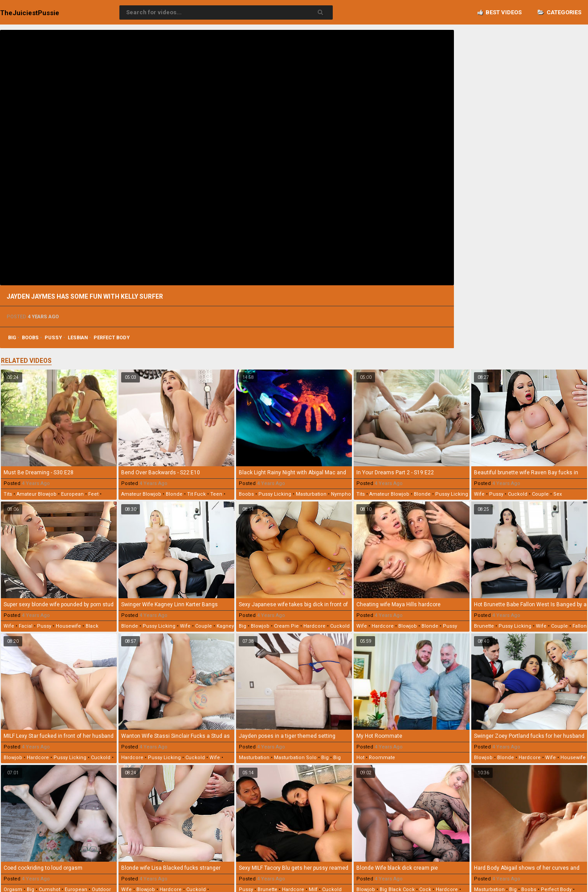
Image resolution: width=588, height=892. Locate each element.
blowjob (260, 626)
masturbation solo (295, 758)
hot (360, 758)
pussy (53, 338)
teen (216, 494)
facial (26, 626)
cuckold (518, 494)
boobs (30, 338)
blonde (174, 494)
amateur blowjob (37, 494)
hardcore (314, 626)
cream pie (286, 626)
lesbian (78, 338)
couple (540, 494)
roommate (382, 758)
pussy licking (275, 494)
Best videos (500, 12)
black (92, 626)
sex (557, 494)
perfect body (112, 338)
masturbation (311, 494)
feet (93, 494)
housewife (68, 626)
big (12, 338)
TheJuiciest (30, 13)
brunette (484, 626)
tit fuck (196, 494)
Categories (559, 12)
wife (479, 494)
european (72, 494)
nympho (341, 494)
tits (8, 494)
